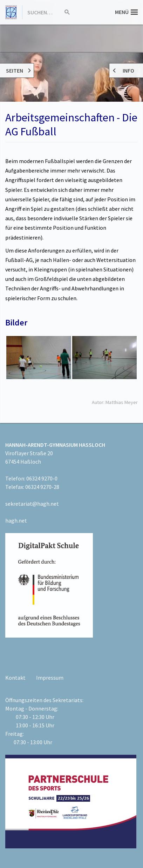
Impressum (50, 678)
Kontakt (15, 678)
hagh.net (16, 520)
